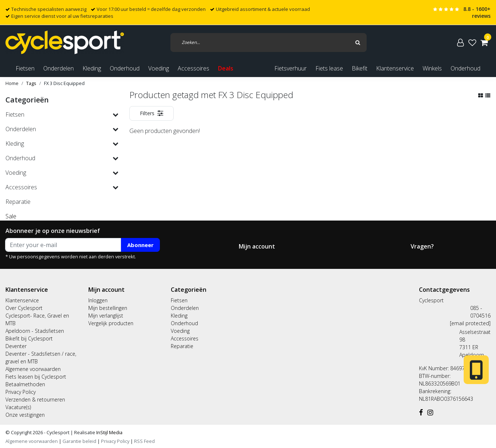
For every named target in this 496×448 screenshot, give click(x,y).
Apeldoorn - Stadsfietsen (35, 331)
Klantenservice (395, 68)
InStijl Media (109, 432)
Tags (31, 83)
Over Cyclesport (24, 308)
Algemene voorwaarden (33, 369)
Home (12, 83)
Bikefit (360, 68)
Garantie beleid (80, 441)
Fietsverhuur (291, 68)
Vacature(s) (18, 407)
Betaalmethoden (25, 384)
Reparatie (182, 346)
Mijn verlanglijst (106, 316)
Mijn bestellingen (108, 308)
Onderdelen (185, 308)
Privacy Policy (21, 392)
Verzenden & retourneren (35, 399)
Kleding (179, 316)
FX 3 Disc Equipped (64, 83)
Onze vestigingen (25, 415)
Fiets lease (329, 68)
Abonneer (140, 245)
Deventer (16, 346)
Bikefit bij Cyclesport (29, 338)
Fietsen (179, 300)
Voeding (180, 331)
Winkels (432, 68)
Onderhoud (465, 68)
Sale (11, 216)
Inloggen (98, 300)
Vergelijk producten (111, 323)
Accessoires (185, 338)
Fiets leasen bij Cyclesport (36, 377)
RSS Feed (144, 441)
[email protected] (470, 323)
